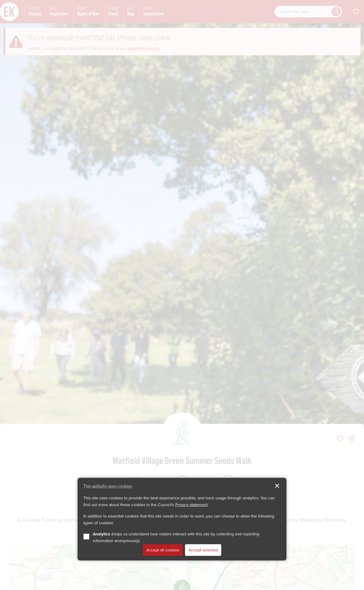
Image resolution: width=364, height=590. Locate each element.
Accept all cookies (163, 550)
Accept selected (203, 550)
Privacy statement (191, 505)
